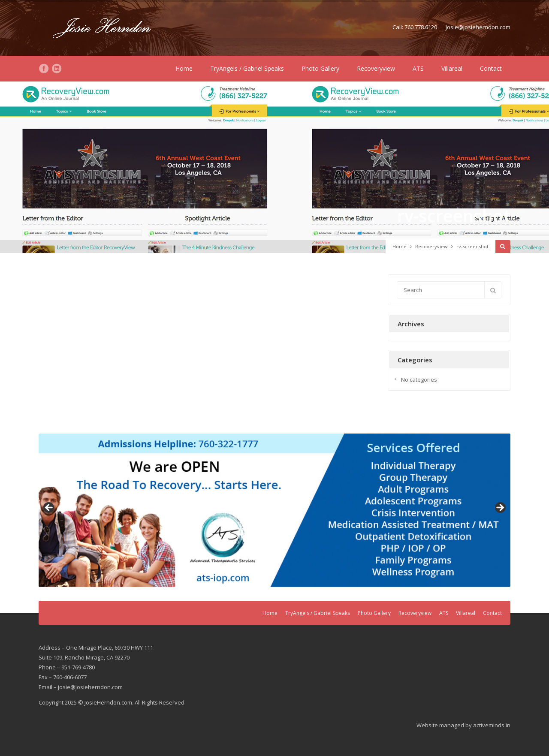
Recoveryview (376, 68)
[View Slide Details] (274, 510)
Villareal (452, 68)
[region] (274, 510)
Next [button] (500, 508)
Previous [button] (49, 508)
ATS (418, 68)
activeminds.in (492, 725)
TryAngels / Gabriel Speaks (247, 68)
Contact (491, 68)
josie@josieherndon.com (478, 27)
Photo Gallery (320, 68)
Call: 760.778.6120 (415, 27)
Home (184, 68)
